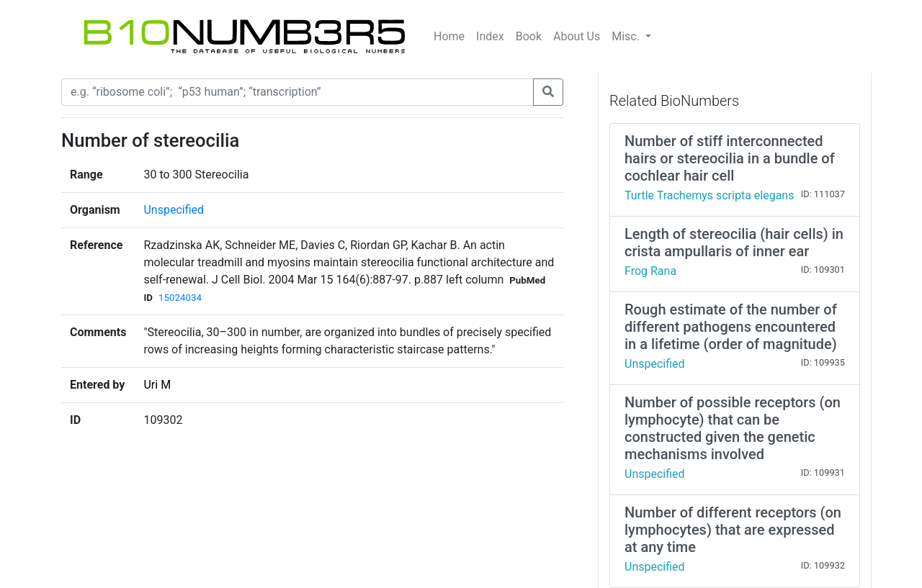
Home (449, 36)
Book (529, 36)
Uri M (157, 385)
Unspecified (174, 210)
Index (490, 36)
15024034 (180, 298)
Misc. (627, 36)
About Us (577, 36)
